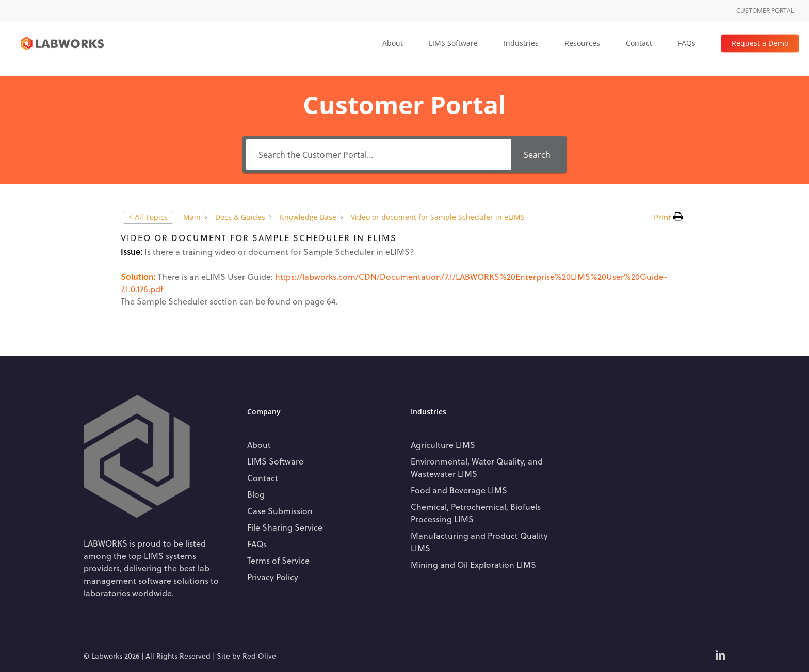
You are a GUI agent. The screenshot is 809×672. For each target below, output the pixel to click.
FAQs (257, 544)
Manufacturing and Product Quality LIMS (479, 542)
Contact (263, 478)
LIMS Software (275, 461)
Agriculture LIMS (443, 445)
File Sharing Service (285, 527)
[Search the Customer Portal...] (378, 155)
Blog (256, 494)
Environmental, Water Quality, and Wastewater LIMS (477, 467)
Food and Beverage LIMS (459, 490)
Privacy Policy (273, 577)
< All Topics (148, 217)
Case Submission (280, 511)
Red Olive (259, 656)
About (259, 445)
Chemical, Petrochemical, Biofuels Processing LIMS (476, 513)
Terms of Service (278, 560)
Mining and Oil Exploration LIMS (473, 564)
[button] (668, 217)
